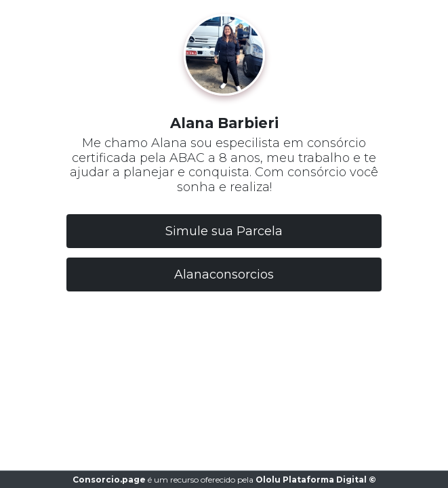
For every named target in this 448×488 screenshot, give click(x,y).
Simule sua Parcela (224, 231)
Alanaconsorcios (224, 274)
